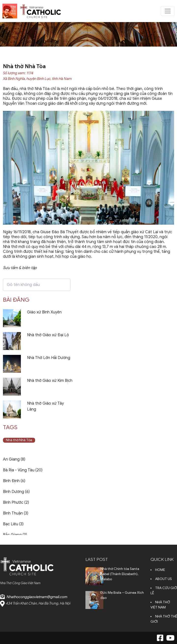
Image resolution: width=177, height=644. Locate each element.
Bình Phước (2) (16, 502)
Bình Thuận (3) (16, 513)
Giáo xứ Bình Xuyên (44, 312)
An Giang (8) (14, 459)
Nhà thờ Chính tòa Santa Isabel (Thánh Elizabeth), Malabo (120, 574)
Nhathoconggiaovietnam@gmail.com (37, 597)
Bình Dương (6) (16, 492)
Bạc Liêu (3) (13, 524)
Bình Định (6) (14, 481)
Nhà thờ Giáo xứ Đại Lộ (48, 335)
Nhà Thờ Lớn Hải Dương (49, 358)
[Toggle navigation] (168, 11)
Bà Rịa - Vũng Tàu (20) (23, 470)
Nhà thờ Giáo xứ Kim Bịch (50, 381)
